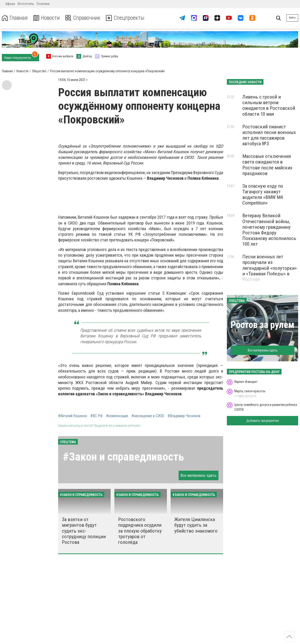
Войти (292, 18)
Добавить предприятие (263, 421)
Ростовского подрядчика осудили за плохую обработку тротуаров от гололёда (140, 531)
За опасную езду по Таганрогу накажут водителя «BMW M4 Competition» (263, 194)
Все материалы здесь (199, 475)
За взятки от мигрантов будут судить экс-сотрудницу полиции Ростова (84, 531)
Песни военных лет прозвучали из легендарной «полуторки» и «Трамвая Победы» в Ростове (270, 268)
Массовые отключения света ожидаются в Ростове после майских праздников (267, 165)
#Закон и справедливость (123, 457)
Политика (43, 4)
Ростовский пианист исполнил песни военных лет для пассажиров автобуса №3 (269, 135)
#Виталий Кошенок (73, 416)
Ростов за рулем (262, 325)
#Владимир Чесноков (184, 416)
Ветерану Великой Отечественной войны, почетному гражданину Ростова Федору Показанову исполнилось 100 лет (269, 230)
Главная (15, 18)
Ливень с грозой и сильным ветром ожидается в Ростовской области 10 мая (269, 105)
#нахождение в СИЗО (148, 416)
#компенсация (117, 416)
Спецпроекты (125, 18)
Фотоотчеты (26, 4)
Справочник (83, 18)
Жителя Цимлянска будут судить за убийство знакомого (196, 525)
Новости (47, 18)
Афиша (10, 4)
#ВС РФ (97, 416)
